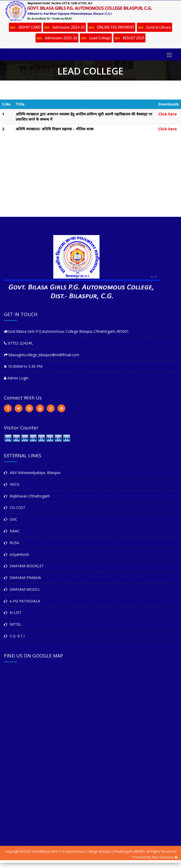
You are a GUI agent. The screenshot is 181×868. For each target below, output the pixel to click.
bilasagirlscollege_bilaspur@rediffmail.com (42, 355)
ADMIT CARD (25, 28)
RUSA (11, 543)
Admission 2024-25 (65, 28)
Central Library (154, 28)
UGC (11, 519)
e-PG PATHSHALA (22, 601)
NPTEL (13, 624)
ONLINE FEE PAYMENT (111, 28)
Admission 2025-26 (57, 38)
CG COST (15, 507)
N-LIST (13, 612)
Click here (168, 114)
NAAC (12, 531)
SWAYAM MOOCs (22, 589)
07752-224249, (19, 343)
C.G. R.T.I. (15, 636)
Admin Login (16, 378)
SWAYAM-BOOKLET (24, 566)
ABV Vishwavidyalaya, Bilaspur (32, 473)
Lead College (96, 38)
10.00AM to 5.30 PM (23, 366)
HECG (12, 484)
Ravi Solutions (163, 857)
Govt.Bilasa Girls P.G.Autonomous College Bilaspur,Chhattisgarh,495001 (66, 331)
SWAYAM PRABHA (22, 578)
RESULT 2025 (129, 38)
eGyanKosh (16, 554)
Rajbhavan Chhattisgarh (27, 496)
